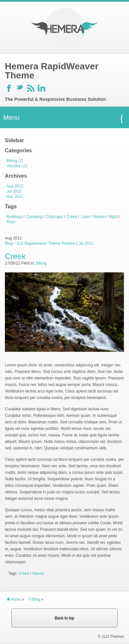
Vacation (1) (17, 166)
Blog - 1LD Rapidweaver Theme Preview (40, 243)
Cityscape (54, 217)
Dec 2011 (15, 197)
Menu (64, 119)
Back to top (64, 618)
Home (14, 599)
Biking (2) (15, 161)
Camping (34, 217)
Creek (72, 217)
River (11, 222)
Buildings (14, 217)
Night (113, 217)
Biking (41, 263)
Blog (34, 599)
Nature (99, 217)
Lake (85, 217)
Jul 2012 (14, 191)
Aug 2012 (15, 186)
